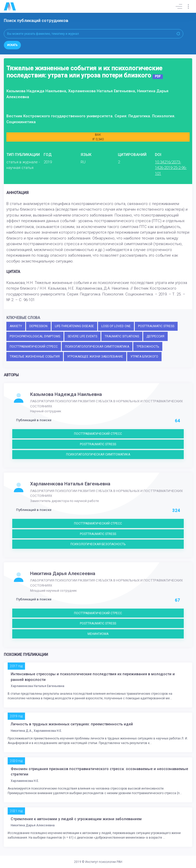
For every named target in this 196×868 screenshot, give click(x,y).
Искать (12, 45)
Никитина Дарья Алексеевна (63, 574)
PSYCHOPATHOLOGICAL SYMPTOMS (35, 336)
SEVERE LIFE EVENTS (82, 336)
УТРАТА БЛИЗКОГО (144, 357)
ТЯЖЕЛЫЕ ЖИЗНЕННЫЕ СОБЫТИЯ (35, 357)
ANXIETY (16, 326)
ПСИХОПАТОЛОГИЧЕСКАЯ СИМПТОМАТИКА (97, 347)
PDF (158, 76)
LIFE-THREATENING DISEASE (74, 326)
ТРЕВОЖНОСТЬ (148, 347)
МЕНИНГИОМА (98, 634)
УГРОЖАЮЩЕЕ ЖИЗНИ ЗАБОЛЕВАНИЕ (95, 357)
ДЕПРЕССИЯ (155, 336)
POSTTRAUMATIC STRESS (156, 326)
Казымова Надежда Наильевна (66, 394)
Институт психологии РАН (104, 862)
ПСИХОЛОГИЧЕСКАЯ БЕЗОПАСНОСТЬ (98, 544)
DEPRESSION (38, 326)
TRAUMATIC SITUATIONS (122, 336)
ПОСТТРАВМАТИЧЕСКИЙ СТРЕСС (34, 347)
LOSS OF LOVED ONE (116, 326)
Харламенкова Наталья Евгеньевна (70, 484)
